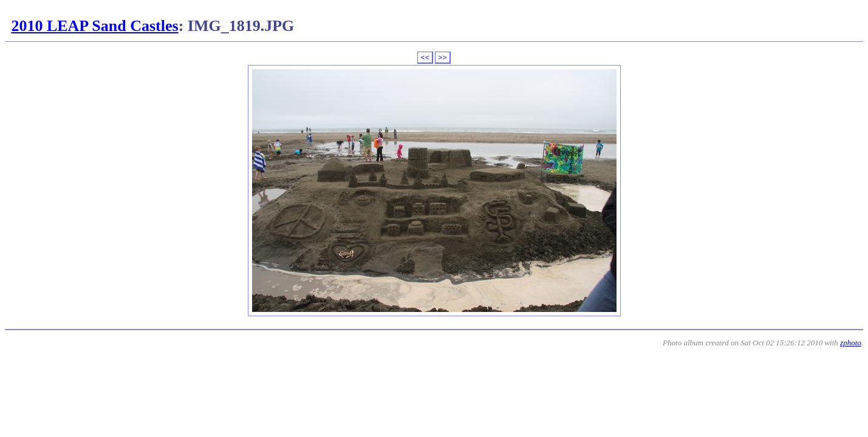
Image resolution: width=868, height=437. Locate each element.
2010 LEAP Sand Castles (94, 26)
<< (425, 57)
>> (443, 57)
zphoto (851, 343)
